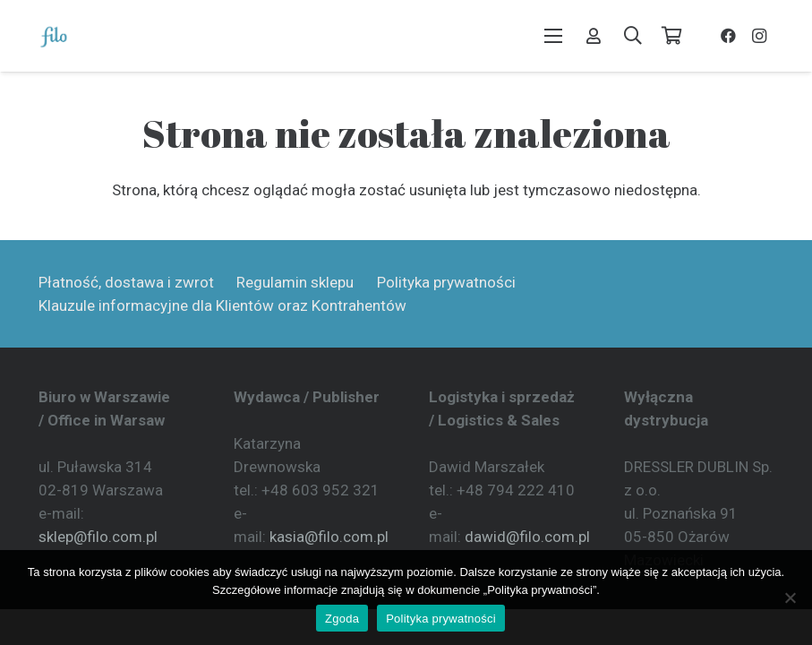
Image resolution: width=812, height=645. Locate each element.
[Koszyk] (672, 36)
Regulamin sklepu (295, 282)
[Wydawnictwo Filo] (54, 36)
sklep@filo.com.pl (98, 537)
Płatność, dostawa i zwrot (126, 282)
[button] (553, 36)
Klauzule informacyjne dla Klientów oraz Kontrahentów (222, 305)
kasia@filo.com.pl (329, 537)
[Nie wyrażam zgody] (790, 598)
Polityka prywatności (446, 282)
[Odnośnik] (594, 35)
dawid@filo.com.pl (527, 537)
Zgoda (342, 619)
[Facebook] (729, 36)
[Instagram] (759, 36)
